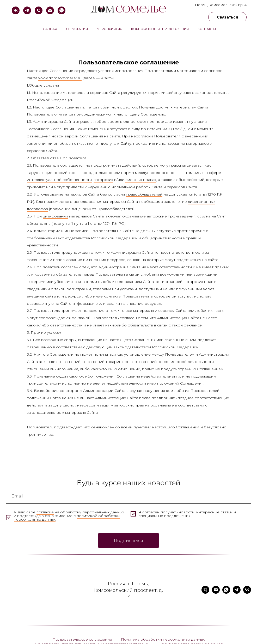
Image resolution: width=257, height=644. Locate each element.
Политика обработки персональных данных (163, 639)
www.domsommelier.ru (60, 78)
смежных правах (141, 180)
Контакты (207, 29)
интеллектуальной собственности (59, 180)
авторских (103, 180)
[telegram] (27, 10)
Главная (49, 29)
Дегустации (77, 29)
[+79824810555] (39, 10)
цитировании (55, 216)
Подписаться (128, 541)
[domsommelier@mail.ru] (50, 10)
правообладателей (144, 194)
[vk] (16, 10)
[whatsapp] (62, 10)
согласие (45, 512)
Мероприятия (109, 29)
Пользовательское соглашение (82, 639)
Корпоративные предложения (160, 29)
